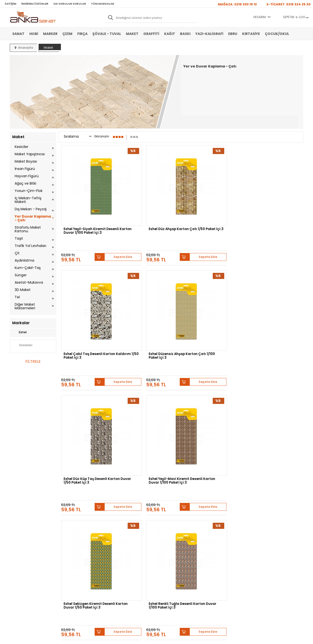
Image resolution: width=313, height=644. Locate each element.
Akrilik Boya (20, 544)
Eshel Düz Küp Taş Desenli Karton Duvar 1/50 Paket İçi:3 (89, 302)
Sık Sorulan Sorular (70, 4)
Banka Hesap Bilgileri (75, 537)
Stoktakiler (22, 346)
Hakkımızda (167, 537)
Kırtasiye (251, 34)
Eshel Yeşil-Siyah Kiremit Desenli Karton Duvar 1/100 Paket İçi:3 (87, 209)
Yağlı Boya (19, 551)
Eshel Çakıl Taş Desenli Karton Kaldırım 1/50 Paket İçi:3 (211, 209)
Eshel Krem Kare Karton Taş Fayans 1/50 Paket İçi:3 (150, 396)
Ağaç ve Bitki (25, 183)
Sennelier (214, 493)
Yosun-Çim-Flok (29, 191)
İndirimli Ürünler (35, 4)
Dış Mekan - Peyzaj (31, 209)
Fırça (82, 34)
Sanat (18, 34)
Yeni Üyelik (117, 537)
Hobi (34, 34)
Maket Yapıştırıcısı (30, 154)
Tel (17, 297)
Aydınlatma (24, 260)
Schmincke (279, 489)
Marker (50, 34)
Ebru (233, 34)
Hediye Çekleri (168, 559)
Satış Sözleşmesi (72, 544)
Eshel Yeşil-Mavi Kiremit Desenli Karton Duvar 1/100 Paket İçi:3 (149, 303)
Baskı (185, 34)
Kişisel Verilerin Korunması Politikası (79, 560)
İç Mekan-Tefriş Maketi (28, 200)
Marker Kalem (21, 559)
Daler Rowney (151, 493)
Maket (132, 34)
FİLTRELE (33, 361)
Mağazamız (167, 544)
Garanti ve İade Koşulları (77, 551)
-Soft (129, 638)
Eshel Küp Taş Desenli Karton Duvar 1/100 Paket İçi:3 (89, 396)
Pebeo (232, 493)
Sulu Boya (19, 537)
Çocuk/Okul (277, 34)
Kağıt (170, 34)
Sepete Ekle (105, 226)
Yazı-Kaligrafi (209, 34)
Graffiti (151, 34)
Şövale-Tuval (21, 566)
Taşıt (19, 238)
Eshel (19, 332)
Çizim (67, 34)
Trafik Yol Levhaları (30, 246)
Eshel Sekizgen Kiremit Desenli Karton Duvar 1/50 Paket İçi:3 (210, 303)
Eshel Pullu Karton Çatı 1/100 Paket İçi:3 (212, 396)
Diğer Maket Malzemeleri (25, 306)
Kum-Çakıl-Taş (28, 268)
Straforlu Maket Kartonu (28, 229)
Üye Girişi (116, 544)
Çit (17, 253)
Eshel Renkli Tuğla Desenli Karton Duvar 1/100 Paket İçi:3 (271, 303)
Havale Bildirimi (120, 551)
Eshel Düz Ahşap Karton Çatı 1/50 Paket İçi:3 (151, 208)
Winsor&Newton (122, 493)
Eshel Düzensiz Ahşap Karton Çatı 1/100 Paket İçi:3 (275, 208)
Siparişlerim (118, 559)
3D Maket (23, 290)
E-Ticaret (142, 638)
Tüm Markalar (103, 4)
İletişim (11, 4)
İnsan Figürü (25, 169)
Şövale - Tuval (107, 34)
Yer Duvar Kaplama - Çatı (33, 218)
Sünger (21, 275)
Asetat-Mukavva (29, 282)
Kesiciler (22, 147)
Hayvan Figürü (27, 176)
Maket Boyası (26, 161)
